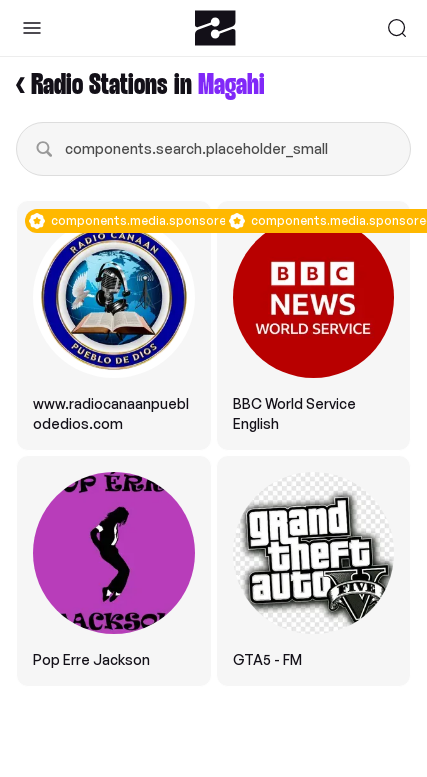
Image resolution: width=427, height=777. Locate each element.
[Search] (397, 28)
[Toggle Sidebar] (32, 28)
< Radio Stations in (140, 85)
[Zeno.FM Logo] (215, 28)
